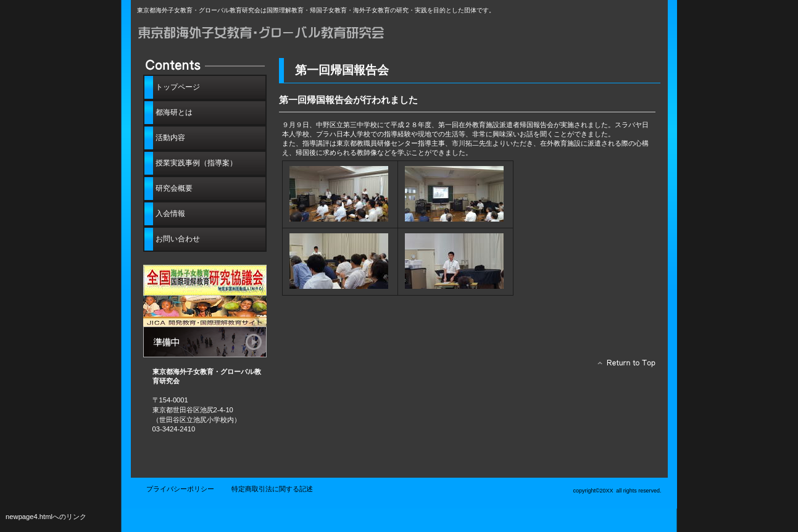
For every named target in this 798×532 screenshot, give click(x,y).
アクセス (205, 342)
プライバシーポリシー (180, 489)
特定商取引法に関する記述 (272, 489)
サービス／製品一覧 (205, 280)
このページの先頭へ (623, 366)
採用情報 (205, 311)
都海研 (276, 35)
